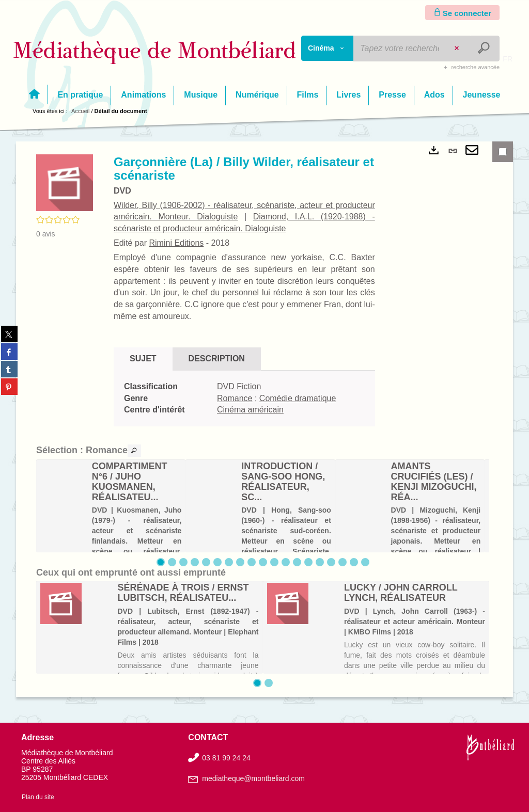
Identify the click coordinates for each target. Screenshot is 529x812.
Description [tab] (217, 359)
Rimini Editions (176, 243)
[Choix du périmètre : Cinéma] (328, 48)
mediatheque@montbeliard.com (253, 778)
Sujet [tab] (143, 359)
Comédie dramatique (298, 398)
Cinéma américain (250, 410)
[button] (65, 182)
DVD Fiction (239, 386)
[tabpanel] (244, 399)
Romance (235, 398)
